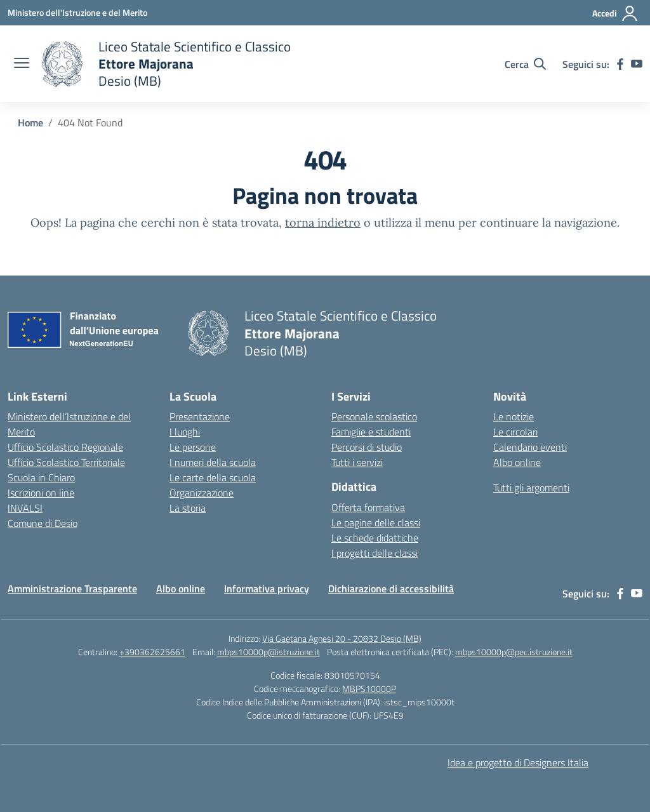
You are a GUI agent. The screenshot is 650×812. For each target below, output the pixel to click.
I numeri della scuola (213, 462)
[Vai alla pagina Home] (30, 123)
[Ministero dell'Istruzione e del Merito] (77, 12)
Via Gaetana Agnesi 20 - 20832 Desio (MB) (342, 638)
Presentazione (200, 416)
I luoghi (185, 432)
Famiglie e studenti (371, 432)
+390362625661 (152, 652)
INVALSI (25, 508)
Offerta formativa (368, 507)
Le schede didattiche (375, 538)
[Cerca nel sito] (525, 64)
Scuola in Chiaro (41, 477)
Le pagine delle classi (376, 522)
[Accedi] (615, 13)
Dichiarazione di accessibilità (391, 589)
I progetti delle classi (375, 553)
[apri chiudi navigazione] (22, 64)
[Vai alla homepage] (166, 64)
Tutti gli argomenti (531, 488)
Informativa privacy (267, 589)
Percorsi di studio (367, 447)
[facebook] (620, 64)
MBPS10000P (369, 689)
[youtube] (637, 64)
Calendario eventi (530, 447)
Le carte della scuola (213, 477)
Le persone (193, 447)
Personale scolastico (374, 416)
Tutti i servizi (357, 462)
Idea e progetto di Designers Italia (518, 762)
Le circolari (515, 432)
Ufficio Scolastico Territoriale (66, 462)
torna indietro (323, 223)
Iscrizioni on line (41, 493)
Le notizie (514, 416)
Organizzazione (202, 493)
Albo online (517, 462)
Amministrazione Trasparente (72, 589)
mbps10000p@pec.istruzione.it (514, 652)
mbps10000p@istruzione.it (269, 652)
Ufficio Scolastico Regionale (65, 447)
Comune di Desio (43, 523)
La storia (188, 508)
